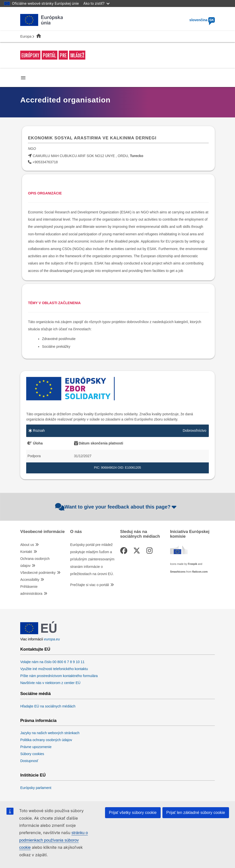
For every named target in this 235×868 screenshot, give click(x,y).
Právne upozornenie (36, 747)
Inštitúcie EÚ (33, 775)
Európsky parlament (36, 788)
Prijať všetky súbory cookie (133, 813)
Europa (26, 36)
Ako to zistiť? (96, 3)
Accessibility (30, 580)
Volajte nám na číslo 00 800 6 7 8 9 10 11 (52, 662)
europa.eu (52, 639)
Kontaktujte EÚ (35, 649)
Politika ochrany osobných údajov (46, 740)
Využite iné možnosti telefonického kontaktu (54, 669)
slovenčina (202, 20)
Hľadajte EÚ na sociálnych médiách (48, 706)
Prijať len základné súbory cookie (196, 813)
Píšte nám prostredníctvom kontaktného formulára (59, 676)
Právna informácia (38, 721)
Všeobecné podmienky (38, 573)
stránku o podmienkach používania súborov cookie (54, 840)
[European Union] (38, 634)
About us (27, 545)
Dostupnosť (29, 761)
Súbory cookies (32, 754)
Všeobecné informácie (42, 532)
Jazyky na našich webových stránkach (50, 733)
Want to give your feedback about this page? (116, 507)
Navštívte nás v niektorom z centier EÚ (50, 683)
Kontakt (26, 552)
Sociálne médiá (35, 694)
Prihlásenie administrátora (31, 590)
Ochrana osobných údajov (35, 562)
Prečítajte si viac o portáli (90, 585)
